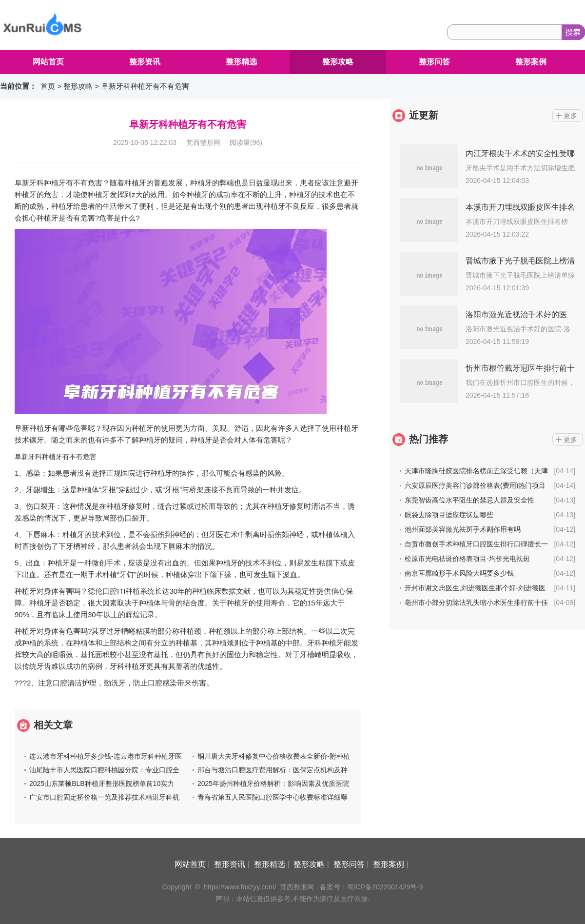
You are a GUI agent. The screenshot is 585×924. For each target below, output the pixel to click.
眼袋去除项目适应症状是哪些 (449, 515)
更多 (570, 116)
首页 (48, 86)
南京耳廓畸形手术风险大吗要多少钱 (459, 573)
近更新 (424, 115)
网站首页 (48, 62)
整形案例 (531, 62)
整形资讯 (145, 62)
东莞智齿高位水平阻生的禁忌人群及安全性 (469, 500)
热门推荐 (429, 439)
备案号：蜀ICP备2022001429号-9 (371, 887)
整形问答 (434, 62)
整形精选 (241, 62)
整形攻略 (338, 62)
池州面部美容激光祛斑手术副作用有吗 (463, 529)
